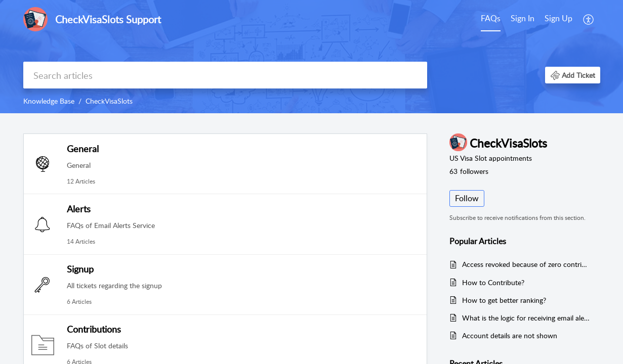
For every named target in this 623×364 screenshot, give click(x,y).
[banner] (311, 57)
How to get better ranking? (504, 300)
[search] (225, 75)
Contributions (94, 329)
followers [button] (469, 171)
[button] (573, 75)
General (83, 149)
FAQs (491, 18)
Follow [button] (467, 198)
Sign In (523, 18)
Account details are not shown (510, 335)
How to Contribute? (493, 282)
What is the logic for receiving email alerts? (526, 318)
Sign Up (558, 18)
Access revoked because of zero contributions (526, 264)
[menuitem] (542, 19)
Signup (80, 269)
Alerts (79, 209)
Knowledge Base (49, 101)
